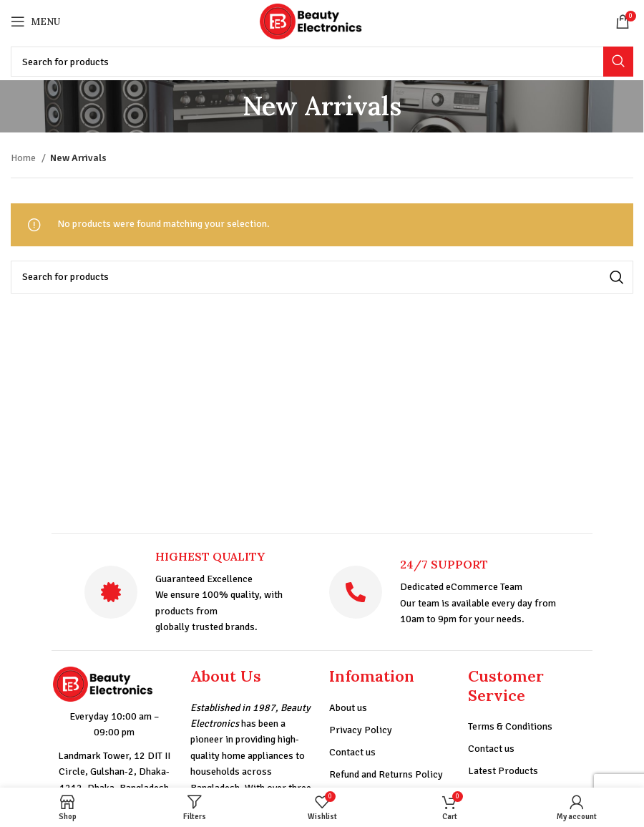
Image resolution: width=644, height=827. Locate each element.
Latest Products (503, 771)
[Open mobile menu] (35, 21)
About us (348, 708)
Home (24, 158)
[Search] (322, 62)
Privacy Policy (361, 730)
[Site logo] (322, 20)
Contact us (352, 752)
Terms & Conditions (510, 726)
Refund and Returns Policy (386, 774)
